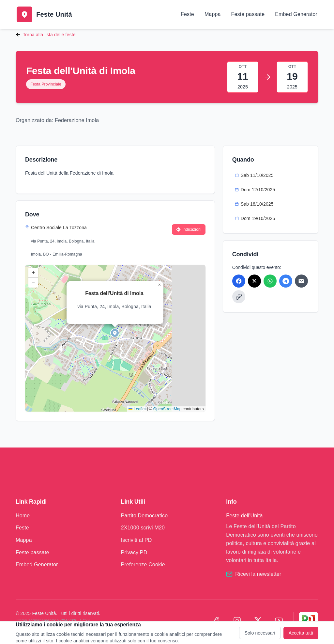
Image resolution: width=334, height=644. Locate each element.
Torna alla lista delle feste (46, 35)
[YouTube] (279, 620)
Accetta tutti (301, 633)
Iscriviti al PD (137, 540)
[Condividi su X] (254, 281)
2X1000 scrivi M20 (143, 528)
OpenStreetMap (167, 409)
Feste (187, 14)
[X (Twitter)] (258, 620)
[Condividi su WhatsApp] (270, 281)
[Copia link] (239, 297)
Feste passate (248, 14)
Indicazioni (189, 229)
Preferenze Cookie (143, 565)
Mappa (213, 14)
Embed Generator (296, 14)
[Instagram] (237, 620)
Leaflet (137, 409)
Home (23, 516)
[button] (115, 333)
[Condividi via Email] (301, 281)
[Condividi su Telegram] (286, 281)
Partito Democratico (144, 516)
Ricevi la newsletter (258, 574)
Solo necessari (260, 633)
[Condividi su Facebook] (239, 281)
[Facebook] (216, 620)
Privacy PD (134, 552)
